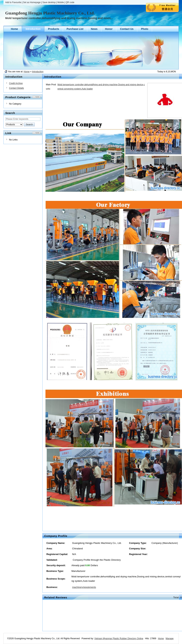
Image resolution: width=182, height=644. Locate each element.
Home (27, 72)
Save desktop (49, 2)
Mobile (61, 2)
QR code (70, 2)
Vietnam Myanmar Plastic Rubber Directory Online (119, 639)
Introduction (38, 72)
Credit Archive (16, 83)
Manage (169, 639)
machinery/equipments (84, 587)
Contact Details (17, 88)
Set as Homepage (32, 2)
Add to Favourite (13, 2)
